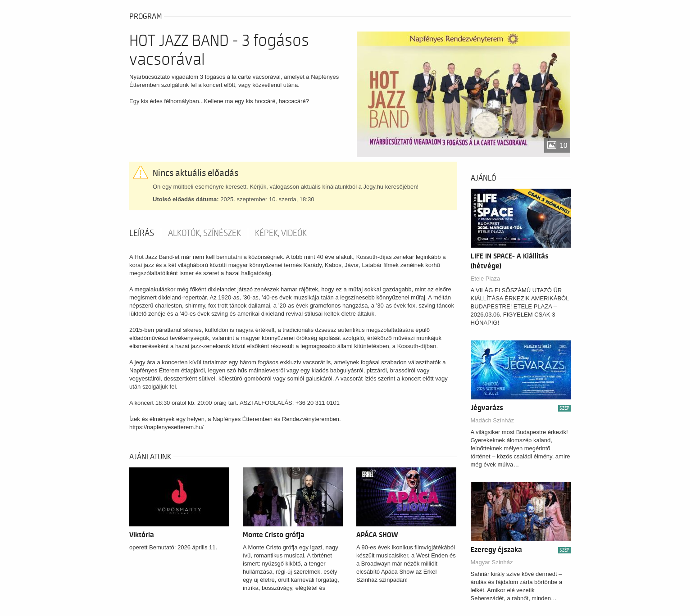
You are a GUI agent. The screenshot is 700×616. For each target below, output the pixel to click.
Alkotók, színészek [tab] (205, 233)
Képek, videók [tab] (281, 233)
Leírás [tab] (142, 233)
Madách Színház (493, 420)
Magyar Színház (492, 562)
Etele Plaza (486, 279)
